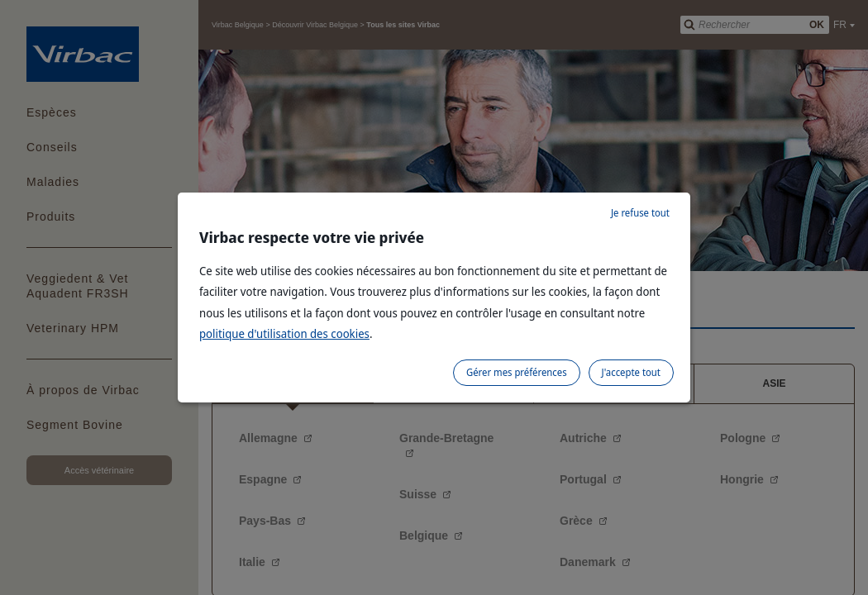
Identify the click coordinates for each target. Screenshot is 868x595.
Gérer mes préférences (517, 372)
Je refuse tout (640, 213)
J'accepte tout (631, 372)
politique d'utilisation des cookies (284, 333)
